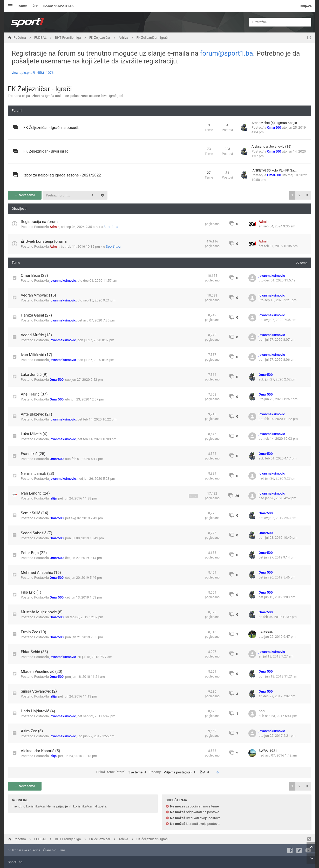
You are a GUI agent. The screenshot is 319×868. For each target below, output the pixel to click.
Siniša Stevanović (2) (39, 691)
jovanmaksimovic (63, 281)
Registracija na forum (39, 222)
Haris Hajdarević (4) (38, 711)
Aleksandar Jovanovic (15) (271, 146)
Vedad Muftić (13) (36, 335)
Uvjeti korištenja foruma (46, 241)
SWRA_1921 (268, 751)
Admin (55, 227)
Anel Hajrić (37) (34, 394)
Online (22, 800)
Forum (23, 6)
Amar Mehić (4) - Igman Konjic (274, 123)
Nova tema (25, 195)
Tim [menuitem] (62, 850)
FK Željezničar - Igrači (40, 89)
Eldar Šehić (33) (34, 652)
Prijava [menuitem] (306, 6)
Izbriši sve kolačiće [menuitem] (24, 850)
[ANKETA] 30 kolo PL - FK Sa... (274, 170)
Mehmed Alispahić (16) (41, 573)
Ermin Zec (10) (33, 632)
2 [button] (299, 195)
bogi (262, 711)
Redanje (174, 772)
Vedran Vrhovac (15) (38, 295)
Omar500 (274, 127)
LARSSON (266, 632)
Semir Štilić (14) (35, 513)
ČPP (35, 6)
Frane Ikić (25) (33, 454)
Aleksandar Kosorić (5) (40, 751)
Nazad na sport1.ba (58, 6)
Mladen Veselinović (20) (42, 672)
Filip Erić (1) (31, 592)
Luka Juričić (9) (34, 374)
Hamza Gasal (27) (36, 315)
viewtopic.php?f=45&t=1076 (33, 73)
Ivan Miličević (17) (36, 355)
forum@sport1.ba (227, 53)
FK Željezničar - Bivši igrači (46, 151)
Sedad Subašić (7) (36, 533)
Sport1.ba (111, 227)
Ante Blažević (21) (36, 414)
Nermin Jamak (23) (38, 474)
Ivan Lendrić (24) (35, 493)
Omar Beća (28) (34, 275)
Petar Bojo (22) (34, 553)
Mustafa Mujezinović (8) (42, 612)
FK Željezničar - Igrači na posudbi (52, 128)
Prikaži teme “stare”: (123, 772)
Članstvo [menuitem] (50, 850)
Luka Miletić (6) (34, 434)
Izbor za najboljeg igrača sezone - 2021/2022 (62, 175)
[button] (307, 195)
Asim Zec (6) (32, 731)
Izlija (53, 498)
